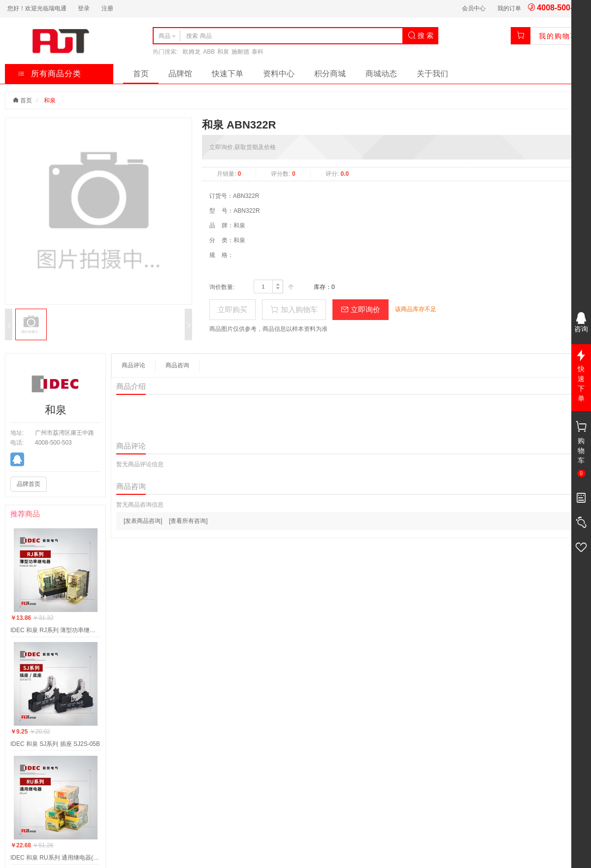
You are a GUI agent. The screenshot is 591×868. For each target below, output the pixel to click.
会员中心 (474, 8)
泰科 (258, 52)
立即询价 (361, 309)
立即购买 (232, 309)
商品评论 (133, 365)
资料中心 (279, 74)
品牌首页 (29, 484)
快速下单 (228, 74)
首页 (141, 74)
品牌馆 (180, 74)
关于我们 (432, 74)
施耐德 (240, 52)
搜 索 (421, 35)
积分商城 (330, 74)
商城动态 (381, 74)
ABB (209, 52)
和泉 (223, 52)
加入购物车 (294, 309)
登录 (84, 8)
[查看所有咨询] (188, 521)
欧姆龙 (192, 52)
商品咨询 (177, 365)
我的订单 (509, 8)
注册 (107, 8)
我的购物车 (558, 36)
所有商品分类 (49, 74)
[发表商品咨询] (143, 521)
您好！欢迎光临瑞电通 (37, 8)
